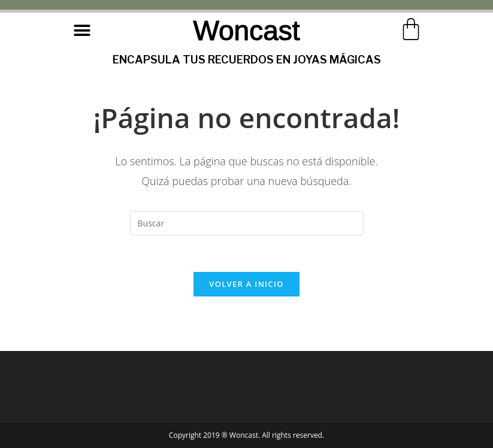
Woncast (246, 31)
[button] (82, 30)
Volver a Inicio (246, 284)
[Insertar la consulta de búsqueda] (247, 223)
